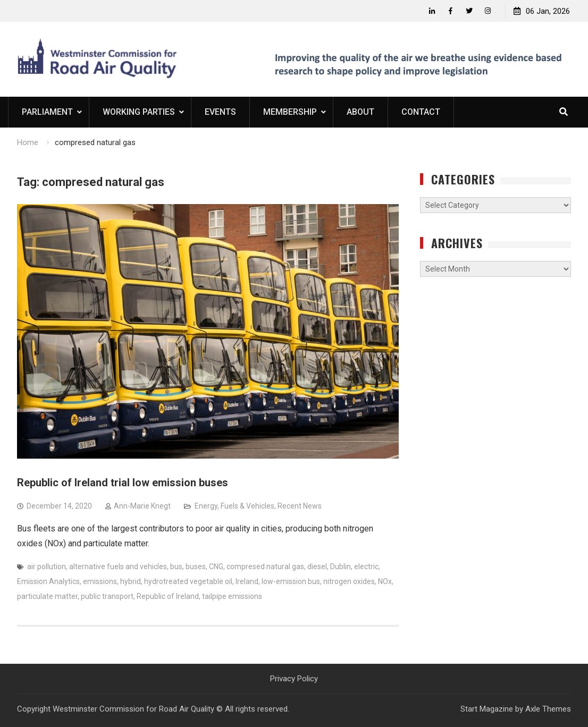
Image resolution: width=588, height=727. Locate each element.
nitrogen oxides (349, 581)
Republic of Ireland (168, 596)
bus (176, 567)
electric (366, 567)
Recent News (300, 506)
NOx (385, 581)
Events (220, 112)
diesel (317, 567)
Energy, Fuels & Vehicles (234, 506)
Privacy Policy (294, 679)
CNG (216, 567)
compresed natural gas (265, 567)
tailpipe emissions (232, 596)
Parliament (47, 112)
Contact (421, 112)
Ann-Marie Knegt (142, 506)
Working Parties (139, 112)
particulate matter (47, 596)
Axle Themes (548, 709)
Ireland (247, 581)
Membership (290, 112)
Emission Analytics (48, 581)
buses (196, 567)
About (360, 112)
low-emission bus (291, 581)
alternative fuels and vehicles (118, 567)
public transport (107, 596)
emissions (100, 581)
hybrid (131, 581)
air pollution (47, 567)
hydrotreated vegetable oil (188, 581)
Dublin (341, 567)
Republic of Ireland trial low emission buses (123, 483)
